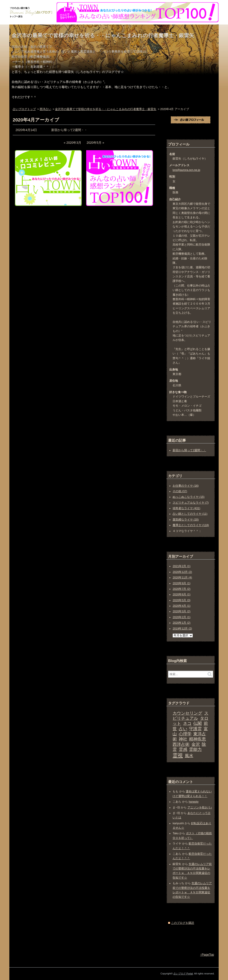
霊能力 (195, 749)
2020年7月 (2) (181, 589)
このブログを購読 (183, 923)
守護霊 (195, 729)
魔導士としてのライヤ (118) (191, 525)
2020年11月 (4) (182, 578)
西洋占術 (181, 744)
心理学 (185, 734)
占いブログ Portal (183, 974)
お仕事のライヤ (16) (186, 486)
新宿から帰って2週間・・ (69, 130)
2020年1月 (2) (181, 623)
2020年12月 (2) (182, 572)
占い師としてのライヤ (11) (190, 514)
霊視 (178, 755)
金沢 (196, 744)
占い (183, 729)
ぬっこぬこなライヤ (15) (188, 497)
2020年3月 (74, 143)
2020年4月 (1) (181, 606)
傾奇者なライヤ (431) (186, 508)
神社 (183, 739)
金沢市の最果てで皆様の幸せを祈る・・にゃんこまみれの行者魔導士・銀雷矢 (103, 35)
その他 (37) (180, 491)
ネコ (187, 723)
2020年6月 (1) (181, 595)
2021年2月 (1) (181, 566)
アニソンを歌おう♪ (200, 808)
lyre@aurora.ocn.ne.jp (186, 170)
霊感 (183, 749)
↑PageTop (207, 955)
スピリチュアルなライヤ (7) (191, 503)
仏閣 (197, 723)
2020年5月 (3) (181, 600)
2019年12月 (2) (182, 629)
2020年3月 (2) (181, 611)
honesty (193, 802)
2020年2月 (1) (181, 617)
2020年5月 (94, 143)
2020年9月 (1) (181, 583)
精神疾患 (197, 739)
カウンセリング (187, 713)
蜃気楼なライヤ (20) (186, 520)
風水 (189, 756)
